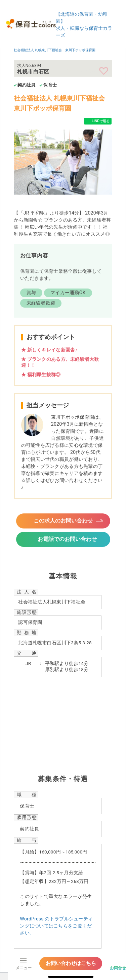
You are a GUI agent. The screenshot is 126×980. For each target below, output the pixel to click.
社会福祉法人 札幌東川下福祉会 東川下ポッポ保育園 (54, 50)
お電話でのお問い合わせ (67, 539)
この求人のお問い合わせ (63, 521)
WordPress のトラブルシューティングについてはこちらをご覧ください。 (56, 926)
